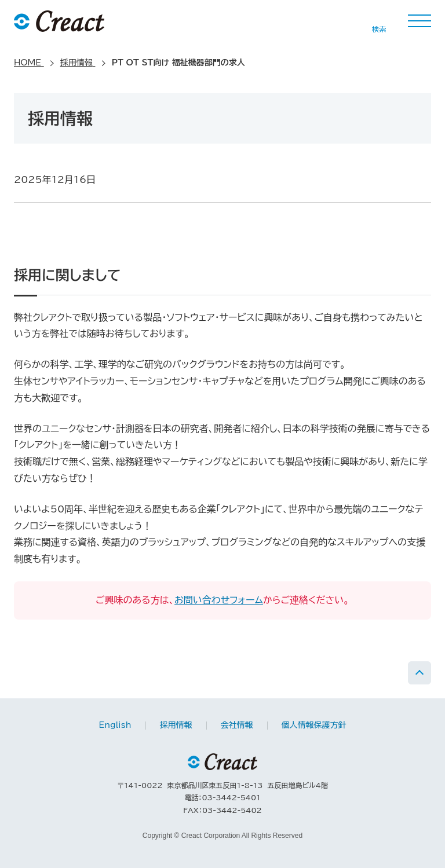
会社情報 (237, 725)
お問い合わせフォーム (219, 600)
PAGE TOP (420, 673)
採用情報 (176, 725)
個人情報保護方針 (314, 725)
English (115, 725)
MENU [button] (420, 21)
